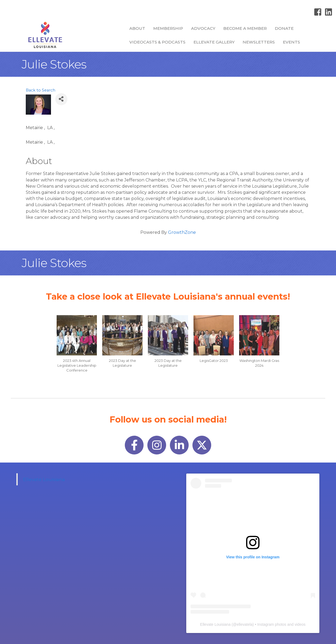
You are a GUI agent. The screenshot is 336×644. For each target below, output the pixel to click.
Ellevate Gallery (214, 42)
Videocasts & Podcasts (157, 42)
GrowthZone (182, 232)
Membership (168, 28)
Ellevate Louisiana (44, 479)
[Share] (61, 99)
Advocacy (203, 28)
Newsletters (259, 42)
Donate (284, 28)
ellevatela (245, 624)
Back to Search (41, 90)
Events (291, 42)
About (137, 28)
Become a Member (245, 28)
